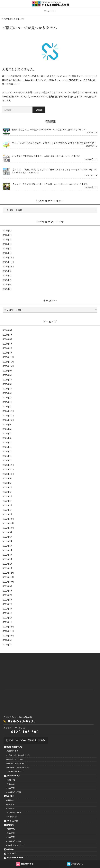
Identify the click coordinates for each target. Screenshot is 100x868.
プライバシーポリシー (15, 857)
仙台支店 (11, 788)
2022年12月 (8, 519)
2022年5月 (8, 550)
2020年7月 (8, 645)
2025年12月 (8, 257)
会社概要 (10, 849)
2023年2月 (8, 510)
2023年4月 (8, 501)
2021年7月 (8, 595)
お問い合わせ (75, 864)
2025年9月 (8, 271)
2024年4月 (8, 447)
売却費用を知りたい (15, 772)
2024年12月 (8, 411)
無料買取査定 (25, 864)
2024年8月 (8, 429)
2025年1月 (8, 406)
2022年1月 (8, 568)
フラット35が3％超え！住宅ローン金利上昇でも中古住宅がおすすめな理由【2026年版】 (54, 143)
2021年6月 (8, 600)
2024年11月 (8, 415)
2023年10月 (8, 474)
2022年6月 (8, 546)
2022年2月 (8, 564)
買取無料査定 (13, 751)
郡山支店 (11, 784)
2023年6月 (8, 492)
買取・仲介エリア (13, 776)
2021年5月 (8, 604)
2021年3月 (8, 613)
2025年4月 (8, 393)
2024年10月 (8, 420)
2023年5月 (8, 496)
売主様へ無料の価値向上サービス (19, 755)
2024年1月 (8, 460)
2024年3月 (8, 451)
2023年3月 (8, 505)
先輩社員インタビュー (16, 845)
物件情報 (10, 796)
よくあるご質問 (12, 821)
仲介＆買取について (14, 747)
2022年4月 (8, 555)
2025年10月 (8, 266)
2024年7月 (8, 433)
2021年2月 (8, 618)
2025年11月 (8, 262)
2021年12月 (8, 573)
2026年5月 (8, 235)
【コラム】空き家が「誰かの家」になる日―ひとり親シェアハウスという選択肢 (50, 184)
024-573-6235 (22, 721)
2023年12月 (8, 465)
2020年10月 (8, 636)
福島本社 (11, 780)
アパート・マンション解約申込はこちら (26, 740)
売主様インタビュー (15, 759)
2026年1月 (8, 253)
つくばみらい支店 (14, 792)
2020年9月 (8, 640)
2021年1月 (8, 622)
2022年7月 (8, 541)
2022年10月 (8, 528)
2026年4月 (8, 239)
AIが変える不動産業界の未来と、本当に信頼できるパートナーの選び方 (46, 156)
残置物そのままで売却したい (19, 767)
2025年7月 (8, 280)
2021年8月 (8, 591)
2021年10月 (8, 582)
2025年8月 (8, 275)
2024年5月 (8, 442)
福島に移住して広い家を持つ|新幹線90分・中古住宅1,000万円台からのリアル (49, 129)
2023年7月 (8, 487)
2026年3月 (8, 244)
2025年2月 (8, 402)
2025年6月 (8, 284)
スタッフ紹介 (11, 853)
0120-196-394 (25, 731)
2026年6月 (8, 231)
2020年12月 (8, 627)
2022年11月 (8, 523)
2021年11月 (8, 577)
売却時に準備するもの (16, 763)
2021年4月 (8, 609)
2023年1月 (8, 514)
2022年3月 (8, 559)
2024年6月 (8, 438)
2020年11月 (8, 631)
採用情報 (10, 825)
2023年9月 (8, 478)
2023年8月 (8, 483)
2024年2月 (8, 456)
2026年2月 (8, 248)
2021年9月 (8, 586)
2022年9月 (8, 532)
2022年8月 (8, 537)
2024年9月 (8, 424)
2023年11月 (8, 469)
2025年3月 (8, 398)
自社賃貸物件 (13, 817)
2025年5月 (8, 289)
